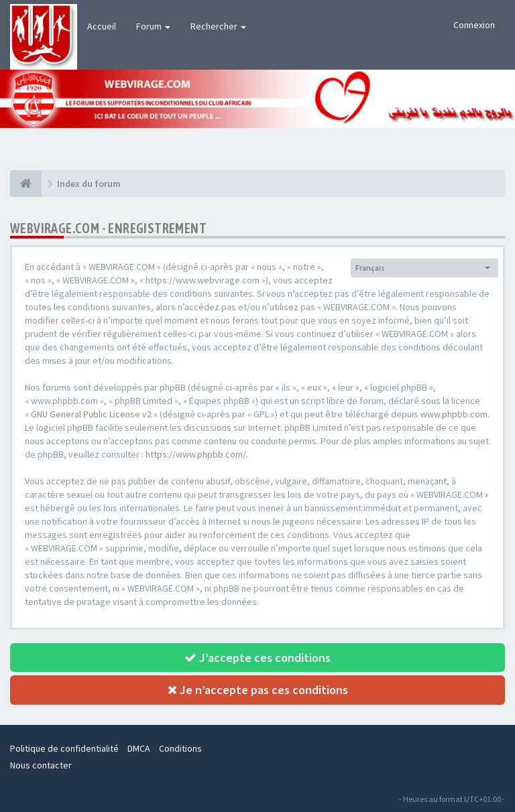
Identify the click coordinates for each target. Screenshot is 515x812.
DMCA (139, 748)
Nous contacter (41, 765)
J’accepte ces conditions (257, 658)
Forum (153, 26)
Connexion (474, 25)
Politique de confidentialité (64, 748)
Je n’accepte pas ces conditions (258, 690)
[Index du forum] (26, 184)
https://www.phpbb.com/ (196, 454)
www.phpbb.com (454, 414)
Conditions (180, 748)
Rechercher (218, 26)
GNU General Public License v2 (91, 414)
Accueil (102, 26)
